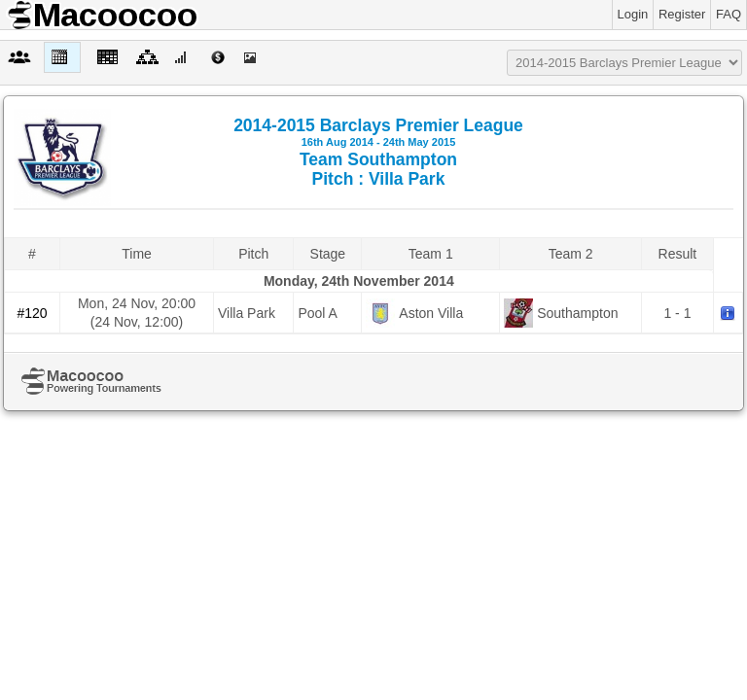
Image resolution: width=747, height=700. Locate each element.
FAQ (729, 14)
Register (682, 14)
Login (633, 14)
